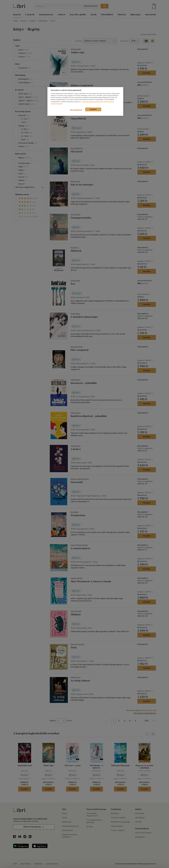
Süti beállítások (76, 110)
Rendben (93, 109)
